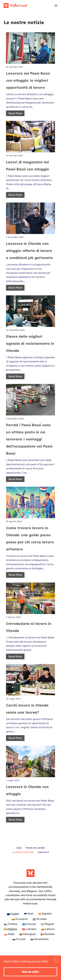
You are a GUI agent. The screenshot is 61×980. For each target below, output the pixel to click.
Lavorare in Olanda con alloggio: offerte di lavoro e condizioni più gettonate (29, 251)
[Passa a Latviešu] (29, 929)
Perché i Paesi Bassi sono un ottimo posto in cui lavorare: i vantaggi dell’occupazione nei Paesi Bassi (29, 439)
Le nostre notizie (23, 852)
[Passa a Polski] (9, 934)
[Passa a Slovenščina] (40, 939)
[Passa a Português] (28, 934)
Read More (15, 113)
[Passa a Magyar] (48, 924)
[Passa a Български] (20, 919)
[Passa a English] (13, 914)
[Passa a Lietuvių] (48, 929)
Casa (19, 848)
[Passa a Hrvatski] (40, 919)
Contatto (43, 852)
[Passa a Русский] (19, 939)
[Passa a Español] (45, 914)
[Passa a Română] (48, 934)
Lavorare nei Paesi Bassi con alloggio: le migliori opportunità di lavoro (28, 80)
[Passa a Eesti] (29, 914)
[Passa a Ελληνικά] (29, 924)
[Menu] (56, 6)
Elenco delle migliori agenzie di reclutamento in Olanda (30, 344)
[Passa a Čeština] (11, 924)
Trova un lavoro (35, 848)
